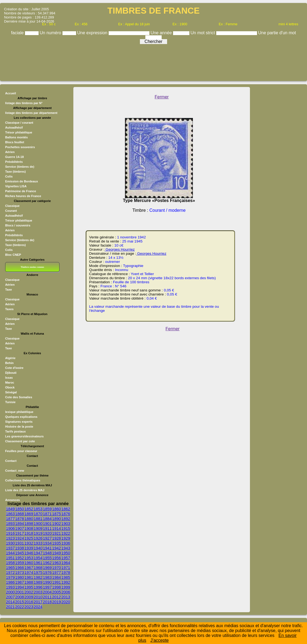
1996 (38, 587)
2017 (38, 602)
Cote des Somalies (19, 397)
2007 (10, 597)
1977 (57, 573)
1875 (57, 514)
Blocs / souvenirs (18, 225)
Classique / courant (19, 123)
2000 (10, 592)
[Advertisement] (153, 61)
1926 (38, 538)
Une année (162, 33)
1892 (66, 519)
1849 (10, 509)
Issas (9, 378)
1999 (66, 587)
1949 (57, 553)
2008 (20, 597)
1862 (66, 509)
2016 (29, 602)
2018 (47, 602)
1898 (29, 524)
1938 (20, 548)
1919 (38, 533)
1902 (57, 524)
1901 (47, 524)
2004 (47, 592)
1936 (66, 543)
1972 (10, 573)
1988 (29, 582)
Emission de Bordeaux (22, 181)
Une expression (93, 33)
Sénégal (11, 392)
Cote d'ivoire (14, 368)
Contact (11, 461)
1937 (10, 548)
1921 (57, 533)
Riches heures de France (23, 196)
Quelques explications (21, 417)
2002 (29, 592)
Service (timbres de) (20, 167)
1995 (29, 587)
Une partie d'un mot (277, 33)
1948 (47, 553)
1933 (38, 543)
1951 (10, 558)
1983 (47, 577)
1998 (57, 587)
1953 (29, 558)
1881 (38, 519)
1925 (29, 538)
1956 (57, 558)
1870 (38, 514)
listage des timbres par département (31, 113)
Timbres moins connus (32, 267)
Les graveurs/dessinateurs (24, 436)
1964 (66, 563)
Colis (9, 176)
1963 (57, 563)
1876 (66, 514)
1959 (20, 563)
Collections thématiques (23, 480)
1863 (10, 514)
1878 (20, 519)
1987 (20, 582)
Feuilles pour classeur (21, 451)
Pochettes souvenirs (20, 147)
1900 (38, 524)
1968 (38, 568)
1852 (29, 509)
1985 (66, 577)
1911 (47, 528)
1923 (10, 538)
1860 (57, 509)
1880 (29, 519)
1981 (29, 577)
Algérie (10, 358)
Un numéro (51, 33)
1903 (66, 524)
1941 (47, 548)
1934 (47, 543)
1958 (10, 563)
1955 (47, 558)
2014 (10, 602)
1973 (20, 573)
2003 (38, 592)
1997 (47, 587)
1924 (20, 538)
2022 (20, 607)
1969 (47, 568)
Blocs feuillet (15, 142)
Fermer (162, 97)
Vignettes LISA (16, 186)
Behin (9, 363)
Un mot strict (203, 33)
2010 (38, 597)
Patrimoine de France (21, 191)
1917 (20, 533)
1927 (47, 538)
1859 (47, 509)
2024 (38, 607)
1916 (10, 533)
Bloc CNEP (13, 255)
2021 (10, 607)
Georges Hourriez (120, 249)
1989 (38, 582)
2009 (29, 597)
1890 (57, 519)
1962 (47, 563)
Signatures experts (19, 422)
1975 (38, 573)
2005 (57, 592)
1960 (29, 563)
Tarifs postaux (15, 431)
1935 (57, 543)
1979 (10, 577)
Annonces (12, 500)
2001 (20, 592)
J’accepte (159, 640)
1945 (20, 553)
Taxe (9, 290)
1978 (66, 573)
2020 (66, 602)
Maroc (10, 382)
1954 (38, 558)
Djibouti (11, 373)
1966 (20, 568)
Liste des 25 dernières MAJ (25, 490)
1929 (66, 538)
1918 (29, 533)
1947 (38, 553)
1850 (20, 509)
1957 (66, 558)
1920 (47, 533)
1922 (66, 533)
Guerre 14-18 (14, 157)
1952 (20, 558)
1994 (20, 587)
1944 (10, 553)
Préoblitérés (14, 162)
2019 (57, 602)
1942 (57, 548)
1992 (66, 582)
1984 (57, 577)
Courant (11, 211)
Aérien (10, 152)
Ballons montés (16, 137)
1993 (10, 587)
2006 (66, 592)
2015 (20, 602)
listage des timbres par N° (24, 103)
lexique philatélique (19, 412)
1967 (29, 568)
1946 (29, 553)
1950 (66, 553)
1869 (29, 514)
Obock (10, 387)
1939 (29, 548)
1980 (20, 577)
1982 (38, 577)
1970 (57, 568)
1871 (47, 514)
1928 (57, 538)
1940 (38, 548)
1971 (66, 568)
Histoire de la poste (19, 427)
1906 (10, 528)
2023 (29, 607)
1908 (29, 528)
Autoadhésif (14, 127)
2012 (57, 597)
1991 (57, 582)
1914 (57, 528)
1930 (10, 543)
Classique (12, 206)
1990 (47, 582)
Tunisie (10, 402)
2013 (66, 597)
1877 (10, 519)
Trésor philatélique (19, 132)
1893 (10, 524)
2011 (47, 597)
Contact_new (15, 471)
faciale (18, 33)
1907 (20, 528)
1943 (66, 548)
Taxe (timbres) (15, 172)
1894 (20, 524)
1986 (10, 582)
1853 (38, 509)
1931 (20, 543)
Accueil (11, 93)
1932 (29, 543)
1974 (29, 573)
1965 (10, 568)
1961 (38, 563)
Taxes (9, 309)
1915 (66, 528)
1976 (47, 573)
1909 (38, 528)
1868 (20, 514)
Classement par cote (20, 441)
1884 (47, 519)
